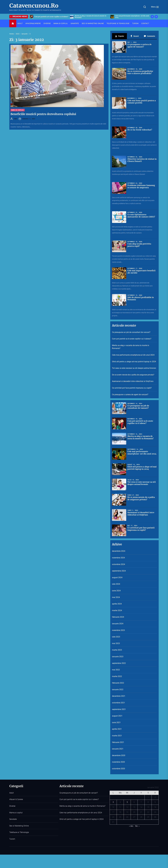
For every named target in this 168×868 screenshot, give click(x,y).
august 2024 (117, 577)
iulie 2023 (116, 637)
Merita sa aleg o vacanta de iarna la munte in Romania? (131, 17)
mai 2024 (116, 597)
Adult (20, 23)
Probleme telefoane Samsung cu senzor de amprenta (141, 186)
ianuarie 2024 (118, 624)
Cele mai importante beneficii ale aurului (141, 272)
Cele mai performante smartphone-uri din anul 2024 (133, 355)
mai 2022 (116, 670)
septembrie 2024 (119, 571)
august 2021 (117, 716)
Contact (145, 23)
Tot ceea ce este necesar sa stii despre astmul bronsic (134, 368)
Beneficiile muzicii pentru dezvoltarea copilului (43, 114)
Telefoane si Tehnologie (118, 23)
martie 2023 (117, 650)
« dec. (131, 826)
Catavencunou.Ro (34, 6)
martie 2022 (117, 676)
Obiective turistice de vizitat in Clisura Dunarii (142, 160)
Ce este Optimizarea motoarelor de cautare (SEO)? (141, 216)
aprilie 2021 (117, 729)
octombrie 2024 (118, 564)
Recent (134, 36)
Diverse (47, 23)
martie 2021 (117, 736)
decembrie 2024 (119, 551)
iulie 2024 (116, 584)
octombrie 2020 (118, 769)
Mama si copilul (61, 23)
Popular (119, 36)
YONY (15, 119)
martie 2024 (117, 610)
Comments (149, 36)
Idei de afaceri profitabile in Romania (141, 298)
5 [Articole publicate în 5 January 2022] (127, 802)
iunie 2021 (116, 722)
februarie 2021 (118, 742)
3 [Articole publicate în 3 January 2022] (113, 802)
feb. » (137, 826)
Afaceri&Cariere (33, 23)
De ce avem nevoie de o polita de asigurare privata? (133, 375)
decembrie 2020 (119, 755)
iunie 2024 (116, 591)
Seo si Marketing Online (93, 23)
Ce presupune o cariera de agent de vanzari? (139, 45)
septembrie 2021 (119, 709)
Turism (135, 23)
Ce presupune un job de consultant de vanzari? (51, 17)
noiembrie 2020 (118, 762)
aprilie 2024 (117, 604)
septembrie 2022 (119, 663)
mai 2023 (116, 643)
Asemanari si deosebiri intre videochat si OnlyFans (133, 381)
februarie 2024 (118, 617)
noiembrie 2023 (118, 630)
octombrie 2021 (118, 703)
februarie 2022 (118, 683)
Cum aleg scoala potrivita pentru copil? (139, 245)
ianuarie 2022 (118, 690)
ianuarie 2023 (118, 657)
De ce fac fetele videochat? (140, 130)
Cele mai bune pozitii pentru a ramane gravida (142, 102)
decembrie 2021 (119, 696)
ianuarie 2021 (118, 749)
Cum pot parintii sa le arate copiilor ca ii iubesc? (92, 17)
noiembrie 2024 (118, 558)
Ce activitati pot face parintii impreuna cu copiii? (132, 388)
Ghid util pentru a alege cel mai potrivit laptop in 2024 (134, 362)
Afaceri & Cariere (16, 799)
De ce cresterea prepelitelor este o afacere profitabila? (140, 72)
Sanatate (75, 23)
